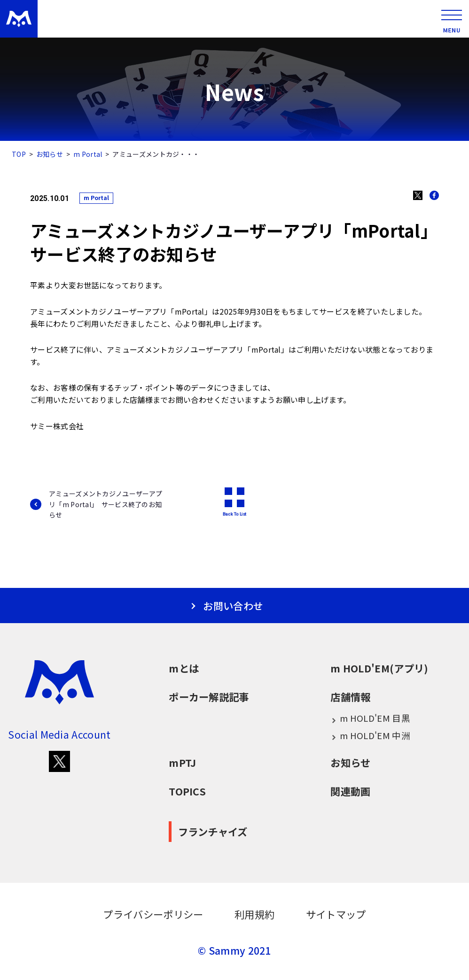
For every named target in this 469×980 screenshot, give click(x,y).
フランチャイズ (213, 831)
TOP (19, 154)
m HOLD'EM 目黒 (370, 718)
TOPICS (187, 791)
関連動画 (350, 791)
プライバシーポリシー (153, 914)
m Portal (88, 154)
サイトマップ (336, 914)
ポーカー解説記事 (209, 697)
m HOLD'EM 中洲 (370, 736)
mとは (184, 668)
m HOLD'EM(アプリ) (379, 668)
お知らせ (50, 154)
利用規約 (254, 914)
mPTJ (182, 762)
